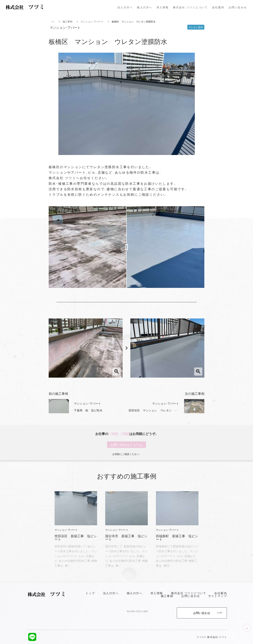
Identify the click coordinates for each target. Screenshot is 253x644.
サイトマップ (218, 596)
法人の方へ (111, 593)
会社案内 (221, 593)
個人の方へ (135, 593)
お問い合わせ (191, 596)
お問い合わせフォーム (126, 445)
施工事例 (68, 21)
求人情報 (157, 593)
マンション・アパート (92, 21)
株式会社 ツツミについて (189, 593)
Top (53, 21)
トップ (90, 593)
